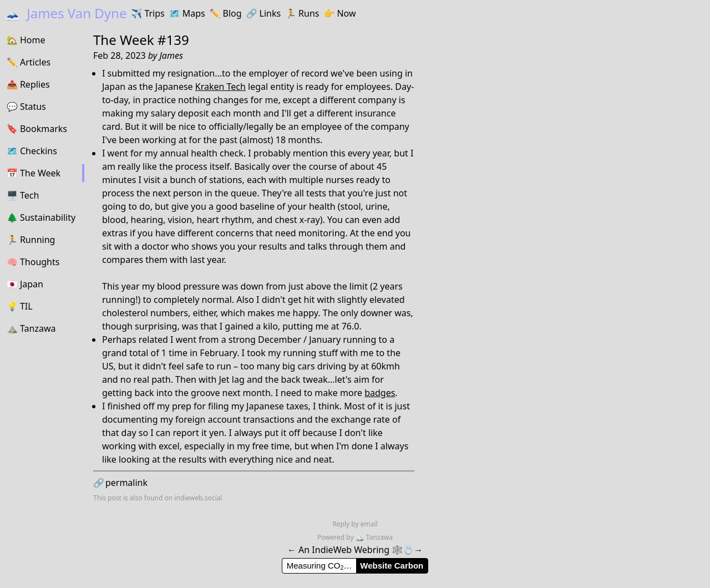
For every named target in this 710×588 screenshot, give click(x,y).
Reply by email (355, 524)
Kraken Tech (220, 87)
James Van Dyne (65, 13)
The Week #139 (141, 40)
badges (380, 393)
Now (339, 13)
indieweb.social (198, 498)
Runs (302, 13)
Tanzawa (374, 537)
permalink (120, 483)
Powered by (336, 537)
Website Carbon (392, 566)
